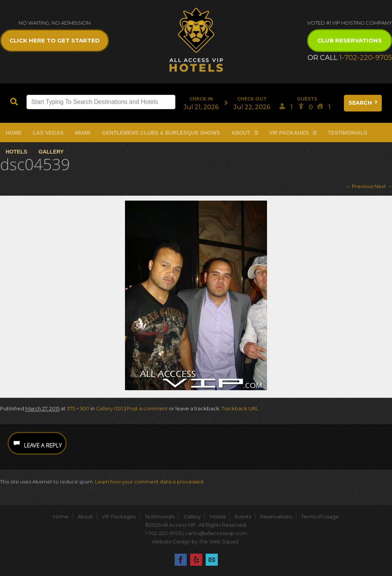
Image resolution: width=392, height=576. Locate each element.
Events (243, 516)
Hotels (16, 152)
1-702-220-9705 (366, 58)
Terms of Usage (320, 516)
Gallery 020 (110, 408)
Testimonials (347, 133)
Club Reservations (350, 40)
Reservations (276, 516)
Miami (83, 133)
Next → (383, 186)
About (241, 133)
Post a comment (147, 408)
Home (14, 133)
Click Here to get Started (55, 40)
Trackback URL (240, 408)
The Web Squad (219, 541)
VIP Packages (289, 133)
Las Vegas (48, 133)
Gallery (51, 152)
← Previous (359, 186)
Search (364, 103)
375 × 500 (78, 408)
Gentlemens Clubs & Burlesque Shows (161, 133)
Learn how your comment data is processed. (150, 482)
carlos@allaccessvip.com (216, 533)
